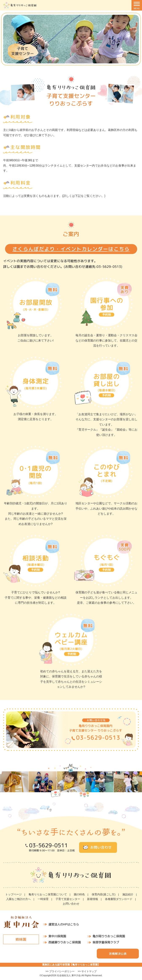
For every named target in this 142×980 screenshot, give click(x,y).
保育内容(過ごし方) (104, 894)
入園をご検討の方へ (18, 899)
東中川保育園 (57, 936)
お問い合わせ (101, 847)
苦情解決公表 (118, 954)
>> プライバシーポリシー (60, 971)
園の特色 (79, 894)
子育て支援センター (68, 899)
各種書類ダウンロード (119, 899)
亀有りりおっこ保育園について (48, 894)
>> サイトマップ (87, 971)
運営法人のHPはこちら (64, 924)
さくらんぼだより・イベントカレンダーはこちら (71, 249)
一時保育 (43, 899)
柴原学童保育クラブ (106, 942)
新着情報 (93, 899)
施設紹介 (128, 894)
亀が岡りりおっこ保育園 (109, 936)
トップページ (13, 894)
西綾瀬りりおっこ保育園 (65, 942)
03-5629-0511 (48, 845)
